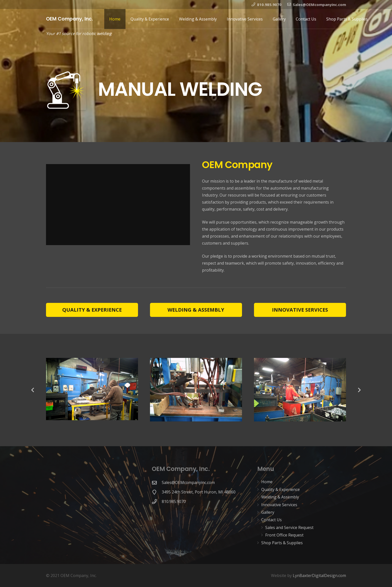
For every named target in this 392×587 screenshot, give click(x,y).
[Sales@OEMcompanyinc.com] (157, 483)
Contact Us (271, 520)
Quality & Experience (280, 489)
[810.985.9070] (157, 502)
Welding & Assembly (280, 497)
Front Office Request (284, 535)
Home (267, 482)
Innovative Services (279, 505)
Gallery (268, 512)
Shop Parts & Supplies (282, 543)
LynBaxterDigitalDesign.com (319, 575)
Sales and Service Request (289, 527)
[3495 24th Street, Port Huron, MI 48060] (157, 492)
